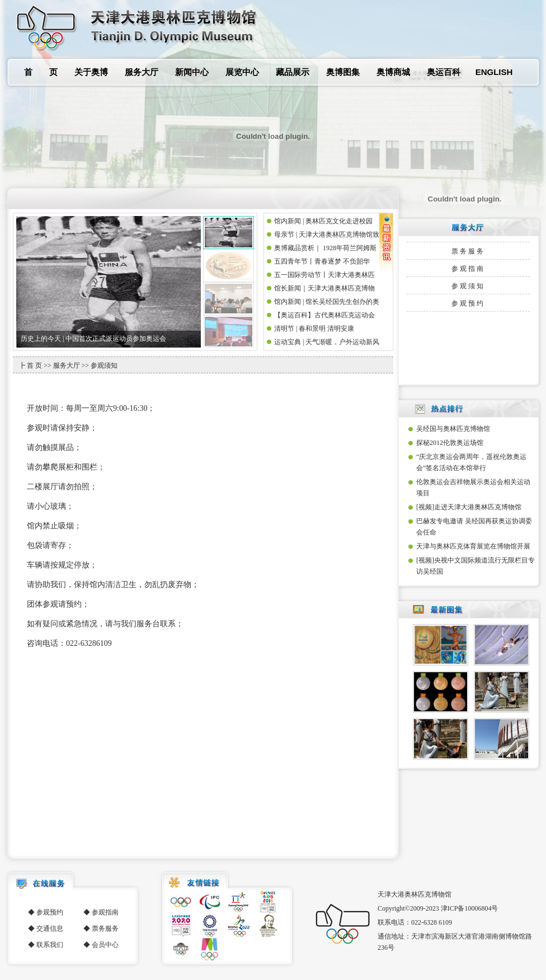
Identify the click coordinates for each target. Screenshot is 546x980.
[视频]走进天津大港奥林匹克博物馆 (469, 507)
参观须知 (468, 286)
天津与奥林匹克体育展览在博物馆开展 (473, 546)
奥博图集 (343, 72)
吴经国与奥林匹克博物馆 (453, 429)
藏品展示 (293, 72)
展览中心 (242, 72)
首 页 (41, 72)
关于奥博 (91, 72)
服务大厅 (142, 72)
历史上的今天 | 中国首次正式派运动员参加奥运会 (93, 339)
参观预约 (468, 303)
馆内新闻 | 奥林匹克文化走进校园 (323, 221)
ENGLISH (494, 72)
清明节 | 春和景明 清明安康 (314, 329)
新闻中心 (192, 72)
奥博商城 (393, 72)
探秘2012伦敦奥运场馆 (450, 443)
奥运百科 (444, 72)
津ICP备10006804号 (470, 908)
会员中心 (105, 945)
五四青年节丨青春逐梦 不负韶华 (322, 261)
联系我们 (50, 945)
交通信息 (50, 929)
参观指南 (468, 269)
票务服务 (468, 251)
